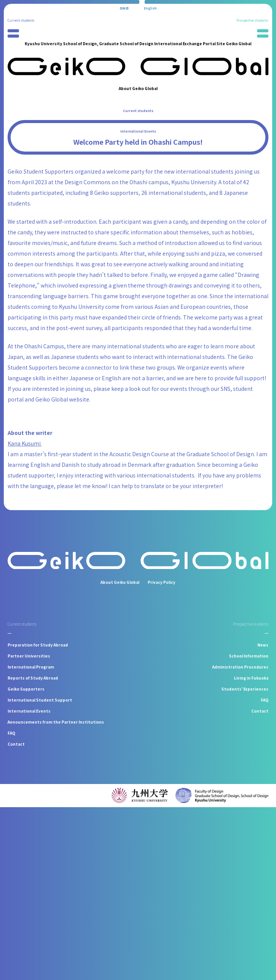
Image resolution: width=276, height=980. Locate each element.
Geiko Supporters (26, 689)
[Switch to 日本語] (124, 8)
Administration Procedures (240, 667)
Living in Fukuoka (251, 678)
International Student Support (40, 700)
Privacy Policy (162, 582)
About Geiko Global (138, 88)
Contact (16, 744)
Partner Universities (29, 656)
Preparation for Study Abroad (38, 645)
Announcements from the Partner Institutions (56, 722)
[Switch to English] (150, 8)
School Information (249, 656)
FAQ (11, 733)
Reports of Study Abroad (33, 678)
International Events (138, 131)
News (263, 645)
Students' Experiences (245, 689)
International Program (31, 667)
